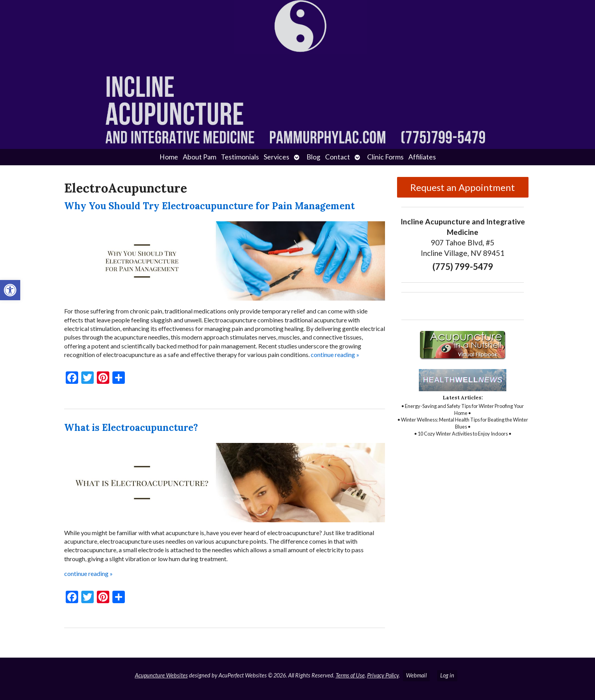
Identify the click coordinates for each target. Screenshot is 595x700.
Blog (313, 157)
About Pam (199, 157)
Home (169, 157)
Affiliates (422, 157)
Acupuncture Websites (161, 675)
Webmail (416, 675)
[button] (10, 290)
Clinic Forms (385, 157)
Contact (338, 157)
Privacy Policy (383, 675)
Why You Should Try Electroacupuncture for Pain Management (209, 206)
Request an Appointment (463, 187)
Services (276, 157)
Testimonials (240, 157)
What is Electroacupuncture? (131, 428)
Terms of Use (350, 675)
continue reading (335, 354)
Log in (447, 675)
